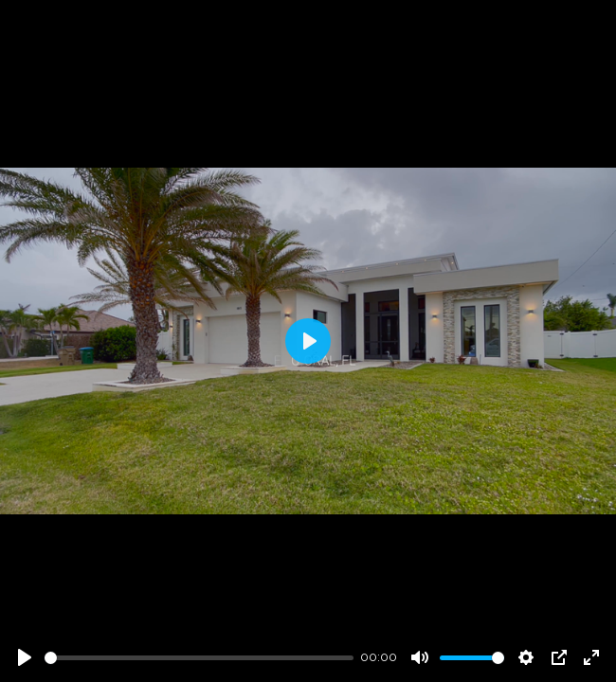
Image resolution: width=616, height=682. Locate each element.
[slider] (199, 658)
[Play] (25, 657)
